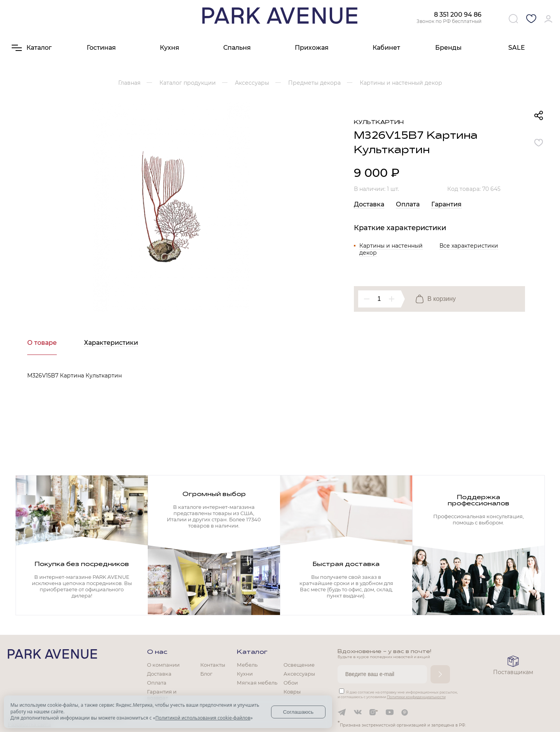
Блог (206, 674)
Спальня (237, 48)
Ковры (292, 692)
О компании (163, 665)
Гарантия (446, 204)
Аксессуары (299, 674)
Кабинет (386, 48)
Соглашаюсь (298, 712)
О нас (157, 652)
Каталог (252, 652)
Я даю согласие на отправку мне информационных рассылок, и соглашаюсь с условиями (398, 694)
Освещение (299, 665)
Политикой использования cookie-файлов (203, 718)
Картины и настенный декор (391, 249)
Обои (291, 683)
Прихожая (312, 48)
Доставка (369, 204)
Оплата (408, 204)
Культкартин (379, 123)
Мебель (247, 665)
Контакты (213, 665)
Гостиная (101, 48)
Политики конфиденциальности (416, 697)
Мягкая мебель (257, 683)
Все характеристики (469, 246)
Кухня (170, 48)
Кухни (245, 674)
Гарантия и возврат (162, 695)
